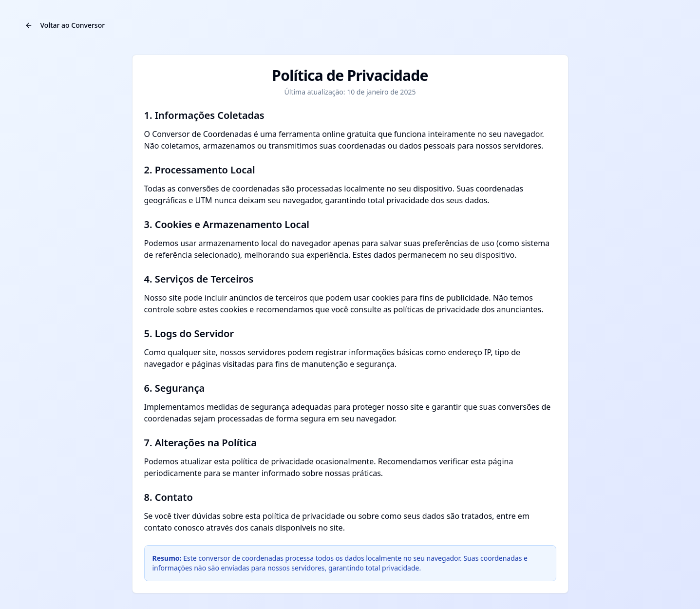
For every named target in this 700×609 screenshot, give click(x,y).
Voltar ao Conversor (65, 25)
